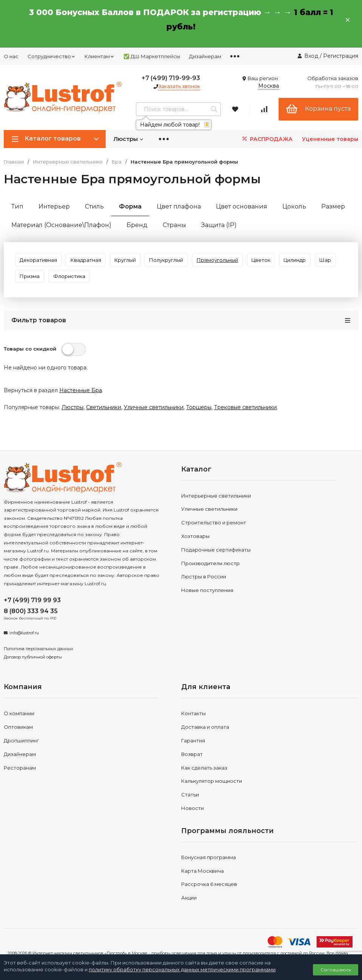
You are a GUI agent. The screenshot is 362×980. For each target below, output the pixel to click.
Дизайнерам (205, 56)
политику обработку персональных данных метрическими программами (182, 969)
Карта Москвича (203, 882)
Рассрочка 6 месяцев (209, 896)
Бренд (137, 225)
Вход (311, 56)
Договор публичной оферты (33, 668)
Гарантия (193, 752)
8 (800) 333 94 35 (31, 623)
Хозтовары (195, 548)
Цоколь (294, 206)
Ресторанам (20, 779)
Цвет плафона (179, 206)
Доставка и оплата (205, 739)
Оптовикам (18, 739)
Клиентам (99, 56)
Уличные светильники (154, 419)
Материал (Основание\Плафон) (61, 225)
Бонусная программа (209, 869)
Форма (130, 206)
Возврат (192, 766)
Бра (117, 162)
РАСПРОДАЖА (267, 139)
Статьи (190, 806)
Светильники (104, 419)
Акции (189, 909)
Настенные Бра (81, 402)
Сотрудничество (52, 56)
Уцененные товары (330, 139)
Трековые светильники (245, 419)
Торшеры (199, 419)
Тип (17, 206)
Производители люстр (210, 575)
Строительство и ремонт (214, 534)
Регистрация (341, 56)
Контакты (193, 725)
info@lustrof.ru (24, 645)
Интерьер (54, 206)
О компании (19, 725)
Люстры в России (204, 588)
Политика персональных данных (39, 660)
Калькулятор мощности (212, 793)
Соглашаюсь (336, 970)
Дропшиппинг (21, 752)
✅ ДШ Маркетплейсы (152, 56)
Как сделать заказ (204, 779)
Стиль (94, 206)
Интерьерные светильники (68, 162)
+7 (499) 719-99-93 (171, 78)
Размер (333, 206)
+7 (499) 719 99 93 (32, 612)
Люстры (129, 139)
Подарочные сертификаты (216, 561)
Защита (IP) (219, 225)
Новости (193, 820)
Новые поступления (207, 602)
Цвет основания (242, 206)
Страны (174, 225)
